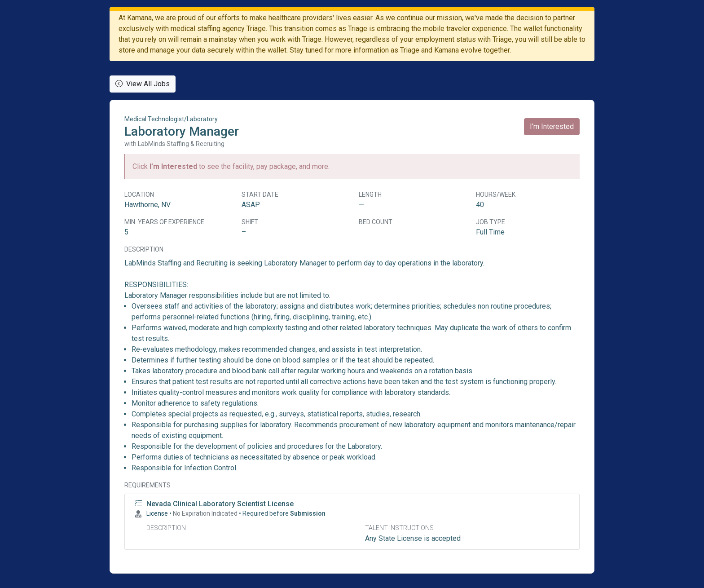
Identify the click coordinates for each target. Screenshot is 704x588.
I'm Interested (552, 126)
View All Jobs (143, 84)
